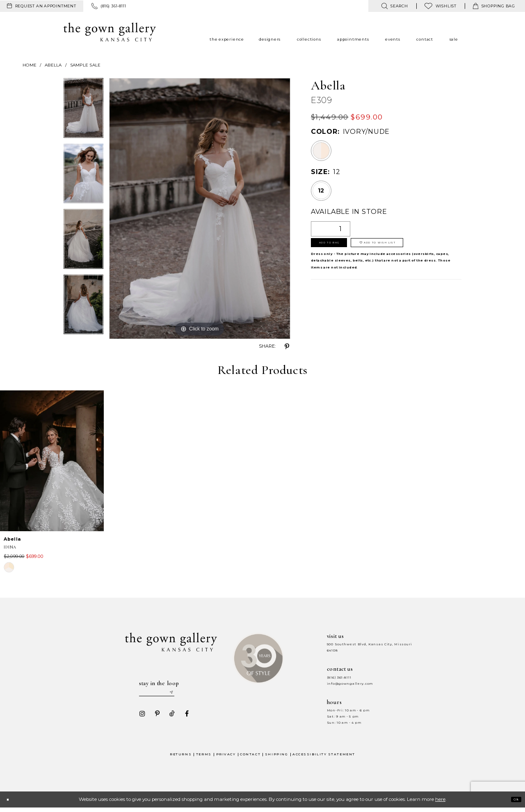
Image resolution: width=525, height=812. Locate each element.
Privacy (226, 758)
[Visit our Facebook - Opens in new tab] (184, 718)
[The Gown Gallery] (110, 32)
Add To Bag (340, 247)
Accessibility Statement (324, 758)
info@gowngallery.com (350, 684)
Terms (204, 758)
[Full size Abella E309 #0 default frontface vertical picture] (200, 209)
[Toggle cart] (494, 6)
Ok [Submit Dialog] (513, 803)
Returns (181, 758)
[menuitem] (42, 6)
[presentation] (52, 461)
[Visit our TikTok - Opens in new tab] (169, 718)
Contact (250, 758)
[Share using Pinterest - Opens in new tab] (287, 346)
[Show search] (394, 6)
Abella (53, 65)
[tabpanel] (83, 111)
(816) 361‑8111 (339, 678)
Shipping (276, 758)
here (440, 803)
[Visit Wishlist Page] (441, 6)
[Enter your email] (164, 695)
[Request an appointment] (42, 6)
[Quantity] (331, 229)
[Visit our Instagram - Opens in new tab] (140, 718)
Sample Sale (86, 65)
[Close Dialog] (10, 804)
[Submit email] (187, 695)
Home (30, 65)
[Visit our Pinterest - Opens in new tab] (155, 718)
